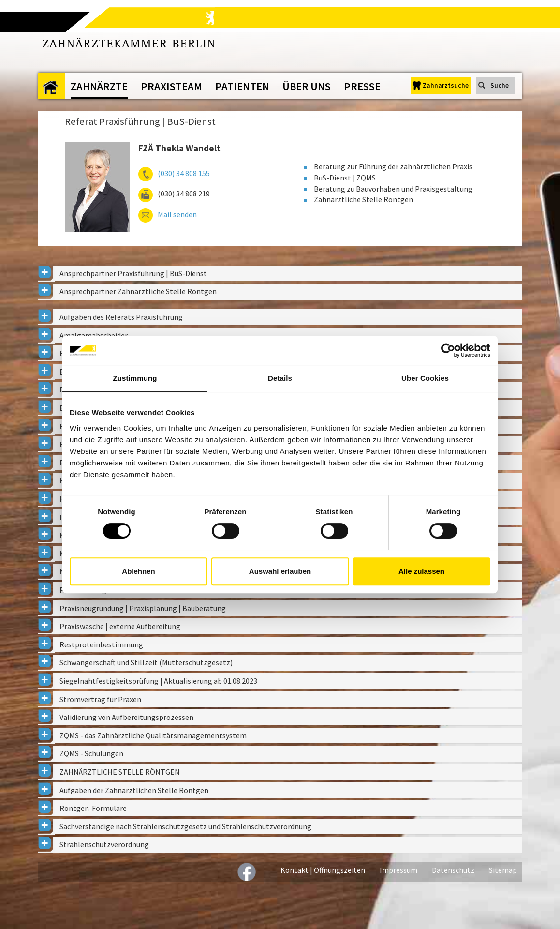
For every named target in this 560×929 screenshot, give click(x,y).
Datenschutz (453, 870)
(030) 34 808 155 (184, 173)
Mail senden (177, 214)
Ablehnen (138, 571)
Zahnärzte (99, 86)
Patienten (242, 86)
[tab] (280, 274)
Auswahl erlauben (280, 571)
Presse (362, 86)
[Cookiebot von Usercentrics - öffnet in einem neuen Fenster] (448, 350)
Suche (500, 85)
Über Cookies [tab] (425, 378)
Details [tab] (280, 378)
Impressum (398, 870)
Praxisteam (171, 86)
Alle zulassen (421, 571)
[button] (280, 274)
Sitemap (503, 870)
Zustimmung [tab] (135, 378)
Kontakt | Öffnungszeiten (323, 870)
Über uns (307, 86)
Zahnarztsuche (446, 85)
